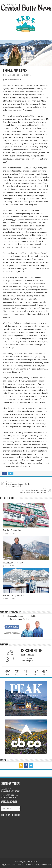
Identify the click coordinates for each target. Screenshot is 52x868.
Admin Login (20, 862)
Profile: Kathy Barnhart (14, 595)
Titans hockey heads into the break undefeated (20, 484)
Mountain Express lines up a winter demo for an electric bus (32, 490)
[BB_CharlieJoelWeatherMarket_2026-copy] (22, 626)
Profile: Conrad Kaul (13, 530)
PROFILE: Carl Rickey (13, 563)
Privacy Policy (32, 862)
